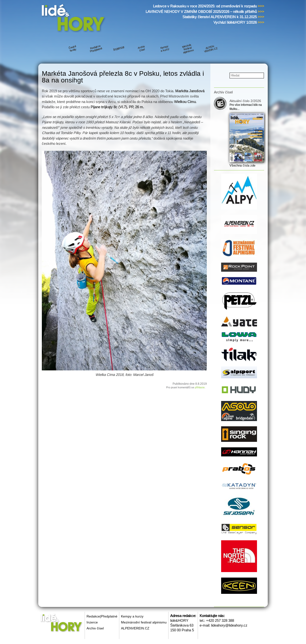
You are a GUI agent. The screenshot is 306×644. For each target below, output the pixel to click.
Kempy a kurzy (132, 616)
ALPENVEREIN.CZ (135, 628)
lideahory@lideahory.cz (229, 625)
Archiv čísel (95, 628)
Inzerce (92, 622)
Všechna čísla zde (242, 165)
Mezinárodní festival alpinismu (144, 622)
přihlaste (200, 387)
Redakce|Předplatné (102, 616)
